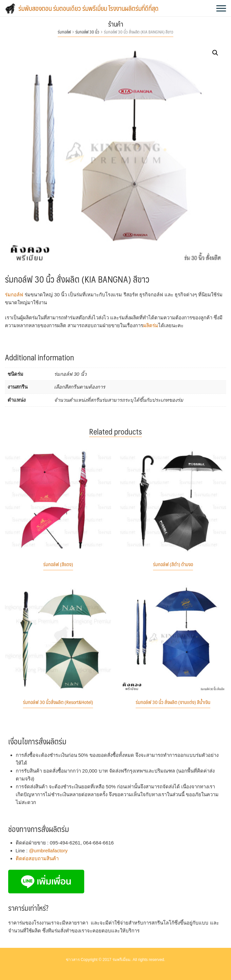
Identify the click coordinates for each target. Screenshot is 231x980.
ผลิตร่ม (151, 325)
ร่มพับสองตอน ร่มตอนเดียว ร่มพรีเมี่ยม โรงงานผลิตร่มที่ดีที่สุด (88, 8)
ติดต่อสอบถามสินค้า (37, 858)
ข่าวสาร (73, 960)
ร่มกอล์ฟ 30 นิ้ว (87, 32)
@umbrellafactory (48, 851)
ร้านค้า (116, 24)
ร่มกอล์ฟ (64, 32)
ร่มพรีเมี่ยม (121, 960)
